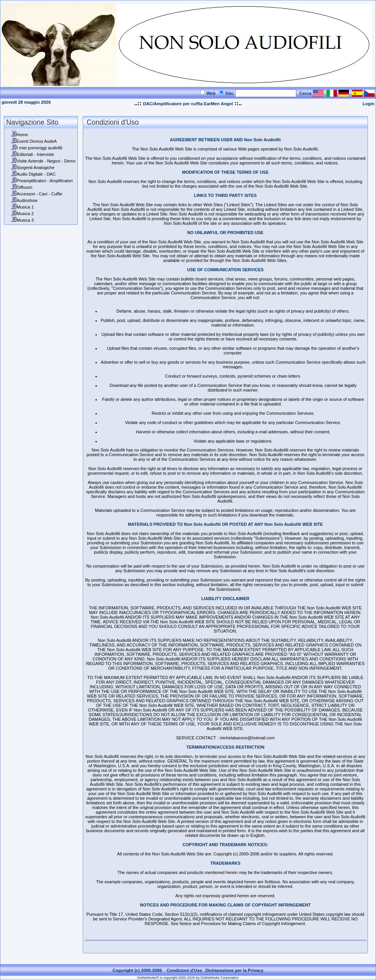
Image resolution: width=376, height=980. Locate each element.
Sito (229, 93)
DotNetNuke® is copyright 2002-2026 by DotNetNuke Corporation (188, 978)
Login (368, 104)
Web (211, 93)
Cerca (306, 93)
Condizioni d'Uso (185, 970)
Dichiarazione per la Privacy (235, 970)
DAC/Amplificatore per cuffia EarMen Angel (188, 104)
